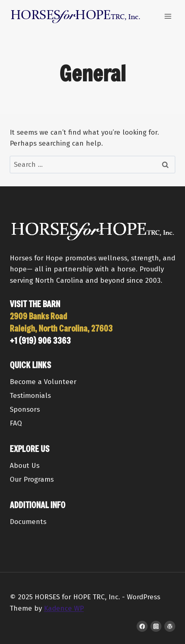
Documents (28, 522)
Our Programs (32, 479)
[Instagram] (156, 626)
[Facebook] (142, 626)
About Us (25, 466)
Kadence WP (64, 608)
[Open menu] (168, 16)
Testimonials (30, 396)
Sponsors (25, 409)
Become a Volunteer (43, 382)
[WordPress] (170, 626)
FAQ (16, 423)
